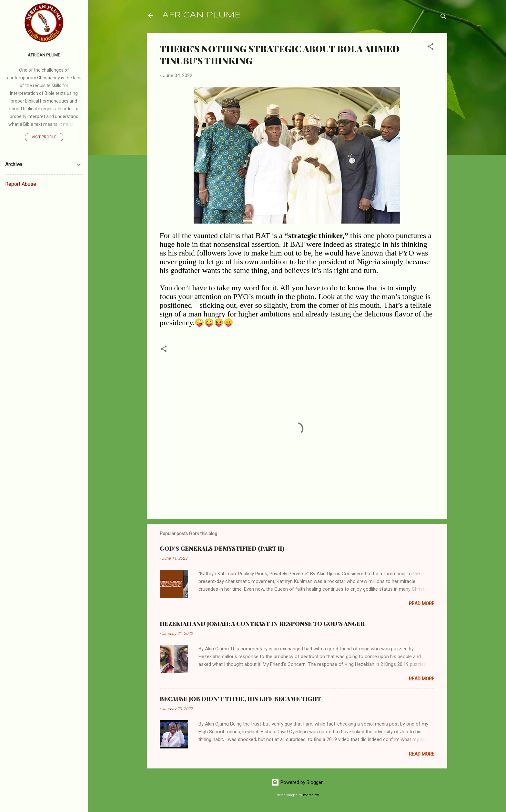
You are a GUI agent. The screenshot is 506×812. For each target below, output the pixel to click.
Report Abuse (21, 184)
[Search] (443, 18)
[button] (430, 48)
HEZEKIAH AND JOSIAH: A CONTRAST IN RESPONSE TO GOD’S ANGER (262, 624)
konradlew (311, 795)
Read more (422, 604)
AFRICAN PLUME (201, 15)
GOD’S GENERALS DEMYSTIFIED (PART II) (222, 548)
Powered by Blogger (297, 782)
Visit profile (44, 137)
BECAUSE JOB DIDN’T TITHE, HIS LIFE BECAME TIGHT (240, 699)
